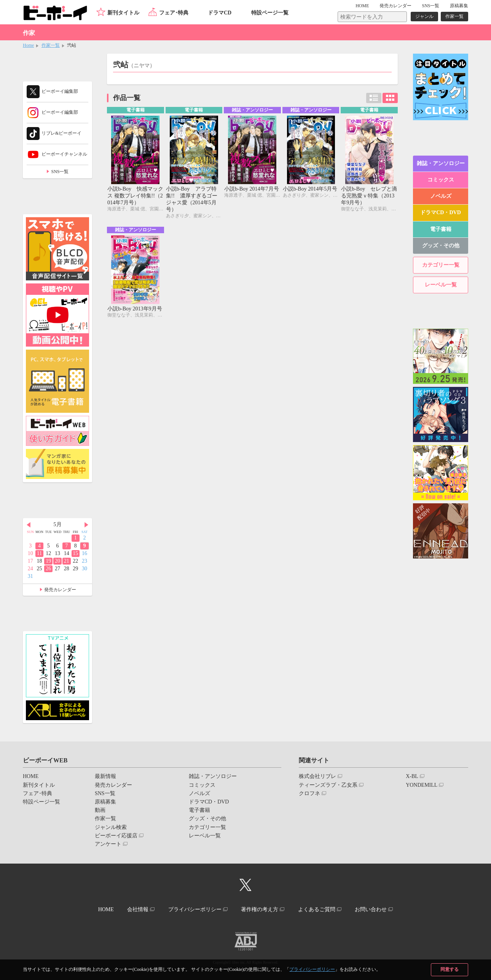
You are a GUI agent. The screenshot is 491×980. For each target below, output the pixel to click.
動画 (100, 810)
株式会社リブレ (317, 776)
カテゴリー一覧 (441, 265)
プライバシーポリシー (312, 969)
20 (57, 561)
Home (28, 45)
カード (390, 98)
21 (67, 561)
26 (48, 569)
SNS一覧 (430, 6)
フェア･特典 (174, 13)
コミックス (441, 180)
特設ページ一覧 (270, 13)
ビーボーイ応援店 (116, 836)
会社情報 (138, 909)
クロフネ (309, 793)
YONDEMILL (422, 785)
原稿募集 (459, 6)
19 (48, 561)
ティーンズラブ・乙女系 (328, 785)
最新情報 (105, 776)
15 (75, 553)
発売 (395, 6)
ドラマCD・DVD (441, 212)
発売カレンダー (60, 590)
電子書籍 (441, 229)
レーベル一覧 (441, 285)
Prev (29, 525)
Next (86, 525)
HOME (362, 6)
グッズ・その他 (441, 246)
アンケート (108, 844)
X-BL (412, 776)
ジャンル (424, 16)
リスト (374, 98)
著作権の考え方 (260, 909)
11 (39, 553)
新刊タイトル (123, 13)
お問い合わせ (371, 909)
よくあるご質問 (317, 909)
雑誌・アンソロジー (441, 163)
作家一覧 (454, 16)
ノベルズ (441, 196)
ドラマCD (220, 13)
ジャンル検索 (111, 827)
